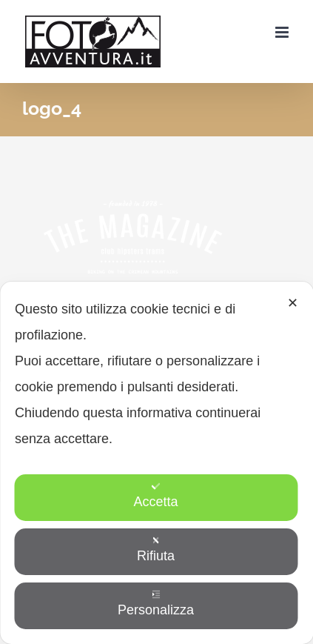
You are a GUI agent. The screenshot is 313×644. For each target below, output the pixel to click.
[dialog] (156, 463)
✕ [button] (293, 303)
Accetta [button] (155, 495)
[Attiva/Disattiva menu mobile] (283, 32)
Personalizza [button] (156, 604)
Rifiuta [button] (156, 550)
